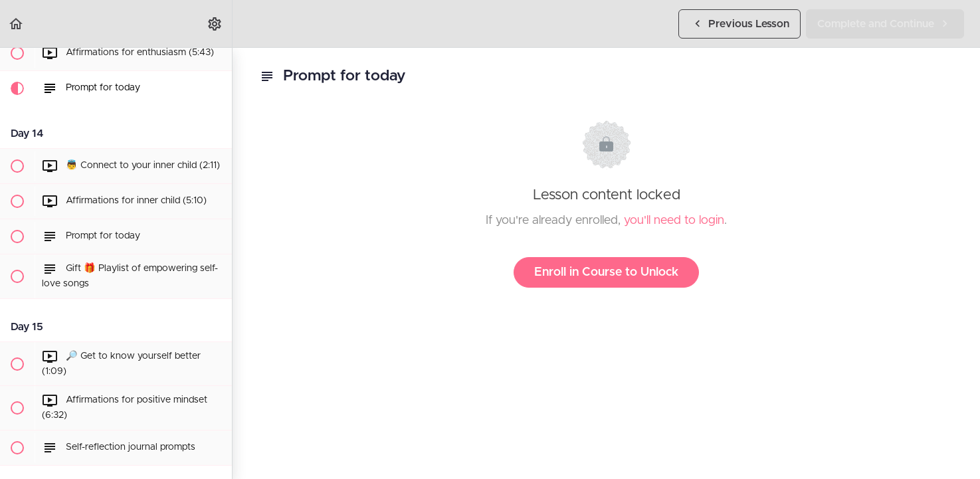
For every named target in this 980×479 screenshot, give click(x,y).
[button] (17, 24)
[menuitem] (215, 24)
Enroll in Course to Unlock (606, 272)
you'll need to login (674, 221)
